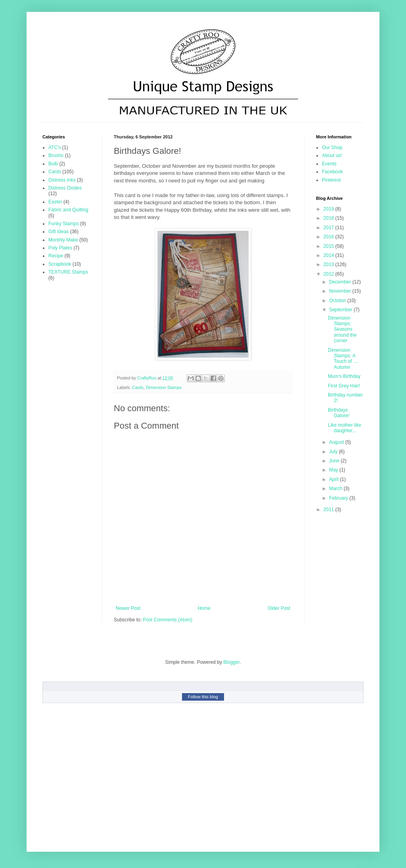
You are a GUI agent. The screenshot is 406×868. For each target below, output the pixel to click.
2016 (329, 237)
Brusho (56, 155)
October (338, 301)
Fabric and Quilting (68, 210)
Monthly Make (63, 240)
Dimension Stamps (164, 387)
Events (329, 164)
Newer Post (128, 608)
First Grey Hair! (344, 386)
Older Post (279, 608)
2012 (329, 274)
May (334, 470)
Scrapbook (60, 264)
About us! (332, 155)
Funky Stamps (64, 224)
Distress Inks (62, 180)
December (341, 282)
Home (204, 608)
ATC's (55, 148)
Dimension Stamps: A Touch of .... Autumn (343, 359)
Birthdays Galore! (339, 413)
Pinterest (331, 180)
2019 (329, 209)
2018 (329, 218)
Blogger (231, 662)
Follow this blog (203, 697)
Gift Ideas (58, 232)
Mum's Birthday (344, 376)
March (336, 489)
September (341, 310)
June (335, 461)
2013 (329, 264)
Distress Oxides (65, 188)
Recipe (56, 256)
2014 (329, 255)
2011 (329, 510)
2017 (329, 228)
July (334, 452)
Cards (138, 387)
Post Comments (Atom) (168, 620)
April (334, 479)
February (339, 498)
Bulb (53, 164)
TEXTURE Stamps (68, 272)
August (337, 442)
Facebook (332, 172)
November (341, 291)
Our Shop (332, 148)
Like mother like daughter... (345, 428)
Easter (55, 202)
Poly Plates (60, 248)
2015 (329, 246)
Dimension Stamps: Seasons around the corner (342, 330)
